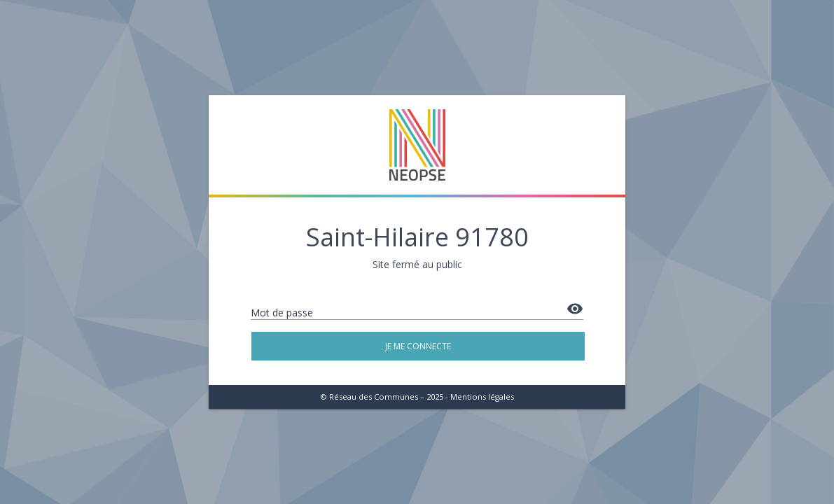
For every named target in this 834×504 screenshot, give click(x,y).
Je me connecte (418, 346)
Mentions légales (482, 397)
